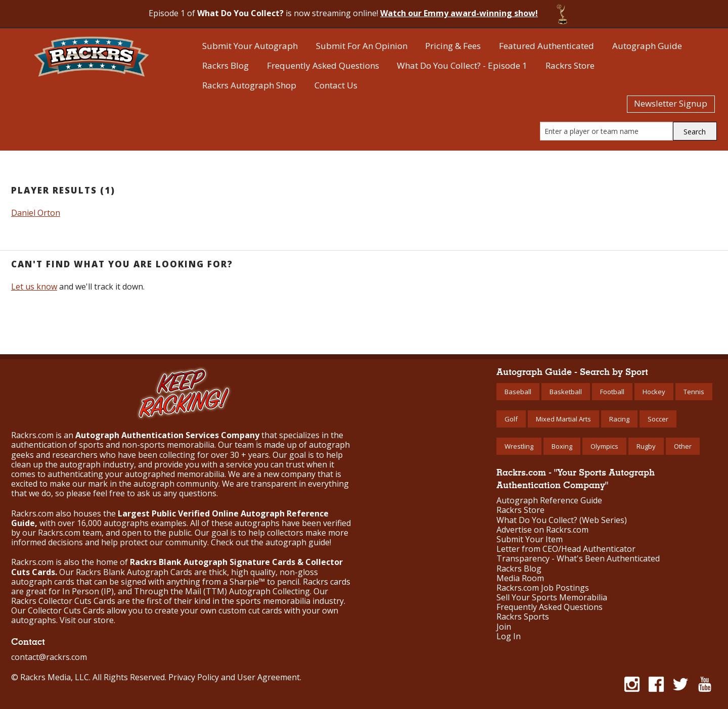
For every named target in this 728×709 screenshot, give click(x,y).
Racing (619, 419)
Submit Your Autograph (250, 46)
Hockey (654, 392)
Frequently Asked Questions (323, 65)
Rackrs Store (570, 65)
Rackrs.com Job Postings (543, 588)
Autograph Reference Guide (549, 501)
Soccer (658, 419)
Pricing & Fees (453, 46)
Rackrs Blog (225, 65)
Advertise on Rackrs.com (542, 530)
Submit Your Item (530, 539)
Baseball (518, 392)
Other (683, 446)
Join (504, 627)
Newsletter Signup (671, 103)
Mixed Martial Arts (563, 419)
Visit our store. (87, 620)
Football (612, 392)
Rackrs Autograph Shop (249, 85)
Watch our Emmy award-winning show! (459, 13)
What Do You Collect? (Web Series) (562, 520)
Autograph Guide (647, 46)
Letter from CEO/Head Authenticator (566, 549)
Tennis (694, 392)
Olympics (604, 446)
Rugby (646, 446)
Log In (509, 636)
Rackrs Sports (523, 617)
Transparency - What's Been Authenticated (578, 559)
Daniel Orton (36, 213)
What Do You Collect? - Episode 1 (462, 65)
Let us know (34, 287)
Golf (511, 419)
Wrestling (519, 446)
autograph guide (298, 542)
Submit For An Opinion (362, 46)
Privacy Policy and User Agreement (234, 677)
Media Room (520, 578)
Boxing (562, 446)
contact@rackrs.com (49, 657)
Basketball (566, 392)
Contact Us (336, 85)
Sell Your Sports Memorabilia (552, 598)
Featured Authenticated (547, 46)
